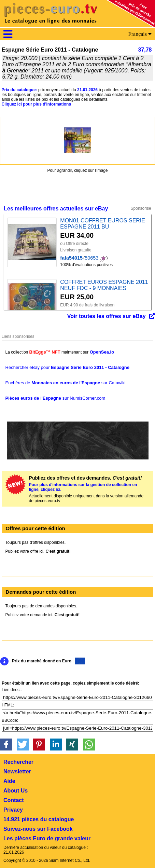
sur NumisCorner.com (55, 398)
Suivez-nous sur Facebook (38, 829)
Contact (14, 800)
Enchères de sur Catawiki (66, 383)
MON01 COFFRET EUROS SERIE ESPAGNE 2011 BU (103, 224)
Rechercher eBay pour (67, 367)
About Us (16, 791)
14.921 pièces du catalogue (39, 819)
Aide (9, 781)
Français (140, 34)
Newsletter (17, 771)
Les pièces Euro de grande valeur (47, 838)
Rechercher (18, 762)
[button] (6, 745)
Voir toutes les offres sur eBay (107, 316)
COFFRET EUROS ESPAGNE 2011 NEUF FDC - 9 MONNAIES (104, 285)
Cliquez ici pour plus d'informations (37, 104)
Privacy (13, 810)
